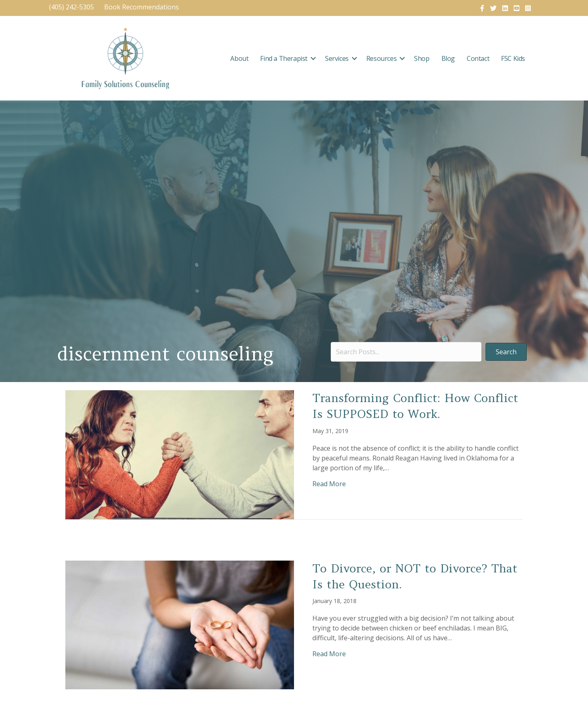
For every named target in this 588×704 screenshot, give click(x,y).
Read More (329, 484)
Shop (422, 58)
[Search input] (406, 352)
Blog (448, 58)
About (239, 58)
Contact (478, 58)
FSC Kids (513, 58)
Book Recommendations (142, 7)
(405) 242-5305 (71, 7)
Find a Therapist (284, 58)
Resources (381, 58)
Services (337, 58)
